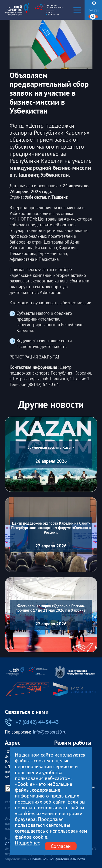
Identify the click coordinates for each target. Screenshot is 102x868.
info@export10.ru (50, 732)
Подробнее (28, 843)
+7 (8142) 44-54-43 (32, 722)
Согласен (61, 846)
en (96, 11)
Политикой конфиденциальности (58, 859)
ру (91, 11)
